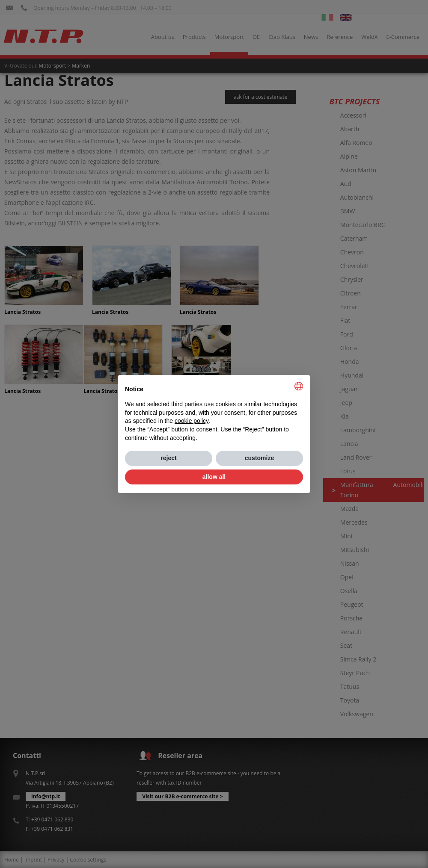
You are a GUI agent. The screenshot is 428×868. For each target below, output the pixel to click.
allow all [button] (214, 477)
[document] (214, 412)
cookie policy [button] (192, 421)
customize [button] (259, 458)
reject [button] (168, 458)
